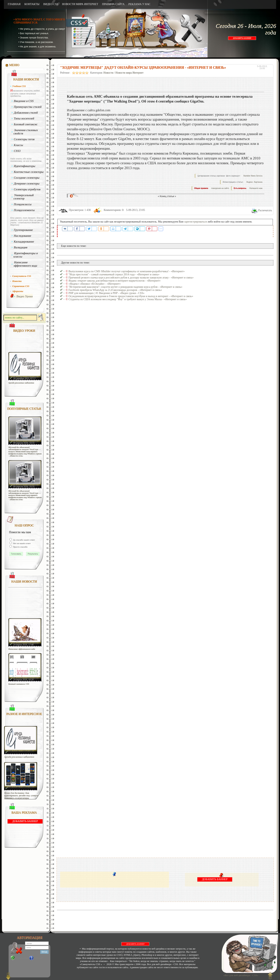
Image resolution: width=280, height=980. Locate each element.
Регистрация (22, 958)
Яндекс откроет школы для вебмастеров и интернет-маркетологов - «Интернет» (115, 281)
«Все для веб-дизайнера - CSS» (240, 975)
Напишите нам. (256, 188)
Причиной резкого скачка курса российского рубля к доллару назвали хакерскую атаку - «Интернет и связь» (131, 278)
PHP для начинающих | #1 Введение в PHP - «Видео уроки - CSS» (106, 293)
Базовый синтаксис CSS (19, 684)
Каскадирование (24, 242)
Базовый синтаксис (26, 124)
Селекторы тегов (24, 139)
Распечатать (265, 210)
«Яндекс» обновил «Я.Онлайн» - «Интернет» (95, 284)
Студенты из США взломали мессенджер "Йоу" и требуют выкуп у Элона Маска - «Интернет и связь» (128, 299)
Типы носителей (24, 118)
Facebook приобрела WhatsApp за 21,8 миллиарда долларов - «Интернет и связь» (115, 290)
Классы (18, 145)
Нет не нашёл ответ (22, 543)
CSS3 (17, 151)
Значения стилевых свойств (26, 132)
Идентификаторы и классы (26, 255)
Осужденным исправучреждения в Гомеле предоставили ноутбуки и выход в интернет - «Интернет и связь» (131, 296)
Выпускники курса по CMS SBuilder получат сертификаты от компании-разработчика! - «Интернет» (126, 271)
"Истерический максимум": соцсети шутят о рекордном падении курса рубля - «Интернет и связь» (125, 287)
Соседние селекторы (27, 178)
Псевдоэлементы (24, 210)
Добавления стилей (26, 113)
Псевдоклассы (23, 204)
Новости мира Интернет (129, 73)
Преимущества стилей (28, 107)
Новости (108, 73)
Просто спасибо (20, 547)
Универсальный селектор (24, 197)
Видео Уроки (25, 296)
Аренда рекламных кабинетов (21, 383)
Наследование (23, 236)
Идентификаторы (25, 166)
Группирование (23, 230)
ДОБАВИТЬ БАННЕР (242, 38)
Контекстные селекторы (29, 172)
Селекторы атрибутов (27, 189)
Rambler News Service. (253, 176)
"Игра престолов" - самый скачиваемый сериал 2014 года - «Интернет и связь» (114, 274)
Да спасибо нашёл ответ (24, 540)
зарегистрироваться (196, 222)
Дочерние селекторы (27, 183)
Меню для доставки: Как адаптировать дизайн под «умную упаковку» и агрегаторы (21, 796)
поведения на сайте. (220, 188)
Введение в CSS (24, 101)
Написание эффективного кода (25, 264)
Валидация (21, 247)
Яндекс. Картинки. (255, 182)
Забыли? (39, 958)
